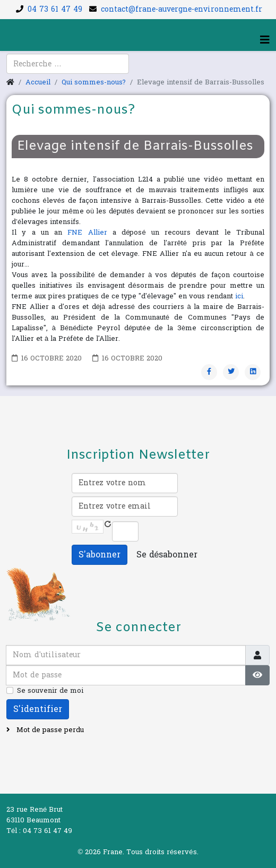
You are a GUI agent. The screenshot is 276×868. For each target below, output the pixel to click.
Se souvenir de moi (50, 691)
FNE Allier (87, 233)
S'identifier (38, 709)
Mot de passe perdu (49, 730)
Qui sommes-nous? (94, 82)
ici (239, 296)
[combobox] (68, 64)
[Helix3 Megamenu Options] (265, 40)
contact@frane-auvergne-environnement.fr (182, 9)
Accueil (38, 82)
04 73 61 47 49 (55, 9)
